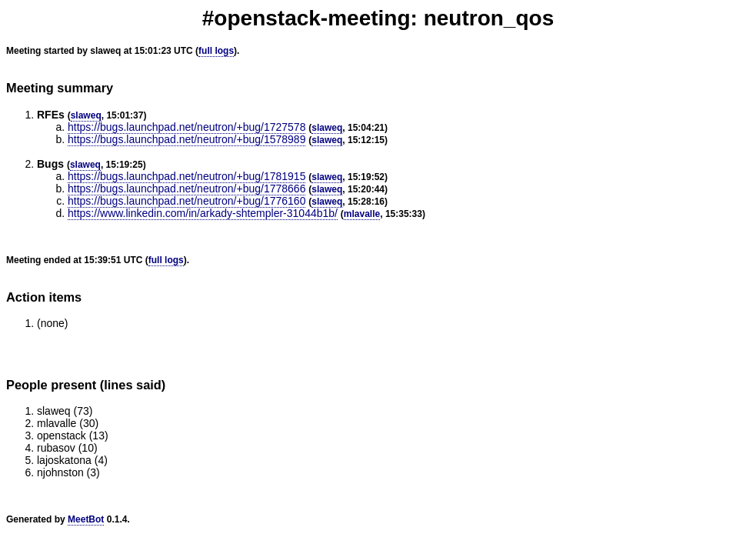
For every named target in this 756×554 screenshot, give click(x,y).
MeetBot (86, 519)
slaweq (86, 115)
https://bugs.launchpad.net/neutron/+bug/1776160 (187, 201)
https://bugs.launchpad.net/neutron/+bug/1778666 (187, 189)
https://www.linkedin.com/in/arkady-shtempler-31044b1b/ (203, 213)
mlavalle (362, 214)
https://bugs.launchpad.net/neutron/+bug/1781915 (187, 176)
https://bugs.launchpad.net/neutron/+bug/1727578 (187, 127)
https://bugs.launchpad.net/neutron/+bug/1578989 (187, 139)
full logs (216, 51)
